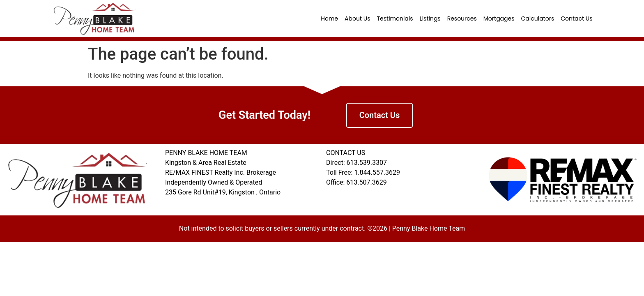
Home (329, 18)
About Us (357, 18)
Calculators (538, 18)
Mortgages (499, 18)
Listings (430, 18)
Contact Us (576, 18)
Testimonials (395, 18)
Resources (462, 18)
